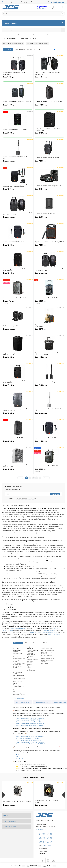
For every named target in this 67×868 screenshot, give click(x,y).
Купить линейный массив (17, 673)
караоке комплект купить (23, 702)
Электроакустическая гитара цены (19, 648)
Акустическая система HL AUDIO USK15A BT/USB (30, 718)
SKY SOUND (19, 759)
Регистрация (60, 2)
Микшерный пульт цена (33, 660)
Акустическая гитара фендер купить (47, 656)
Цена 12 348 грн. (18, 275)
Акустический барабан (47, 649)
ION (17, 757)
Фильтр (8, 50)
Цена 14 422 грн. (49, 359)
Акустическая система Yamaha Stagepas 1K (29, 722)
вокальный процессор (60, 702)
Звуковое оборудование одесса (33, 667)
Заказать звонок (41, 9)
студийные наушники (34, 632)
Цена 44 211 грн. (49, 191)
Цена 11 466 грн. (49, 443)
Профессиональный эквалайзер (32, 648)
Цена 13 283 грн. (49, 107)
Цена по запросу (18, 163)
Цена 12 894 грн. (18, 191)
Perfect (18, 755)
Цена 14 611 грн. (18, 107)
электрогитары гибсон (49, 625)
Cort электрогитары (18, 653)
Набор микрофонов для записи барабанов (19, 664)
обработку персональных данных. (26, 499)
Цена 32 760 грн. (18, 443)
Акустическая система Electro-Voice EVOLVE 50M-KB (31, 726)
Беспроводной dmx (18, 685)
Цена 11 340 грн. (18, 387)
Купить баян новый (18, 655)
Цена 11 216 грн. (49, 79)
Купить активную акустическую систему (19, 694)
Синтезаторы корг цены (48, 659)
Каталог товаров (33, 23)
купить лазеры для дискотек (18, 629)
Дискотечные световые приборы (19, 679)
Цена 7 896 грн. (49, 163)
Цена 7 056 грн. (49, 247)
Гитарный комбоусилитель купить (19, 658)
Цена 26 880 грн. (18, 135)
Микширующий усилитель (17, 651)
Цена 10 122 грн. (18, 415)
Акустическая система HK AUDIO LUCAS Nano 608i (30, 724)
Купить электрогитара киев (19, 691)
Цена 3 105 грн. (49, 303)
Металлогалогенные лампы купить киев (18, 687)
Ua (52, 2)
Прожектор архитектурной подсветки (31, 655)
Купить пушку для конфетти (18, 667)
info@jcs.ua (47, 846)
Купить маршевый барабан (18, 661)
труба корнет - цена (48, 630)
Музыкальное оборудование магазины (31, 663)
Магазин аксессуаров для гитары (47, 661)
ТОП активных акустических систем (13, 44)
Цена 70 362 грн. (49, 387)
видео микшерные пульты (50, 632)
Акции (18, 2)
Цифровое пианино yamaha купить (32, 670)
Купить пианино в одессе (17, 682)
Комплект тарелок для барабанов (33, 651)
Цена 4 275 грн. (49, 331)
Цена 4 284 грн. (49, 471)
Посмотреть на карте (42, 829)
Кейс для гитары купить (48, 650)
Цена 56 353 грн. (18, 359)
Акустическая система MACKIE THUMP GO (28, 720)
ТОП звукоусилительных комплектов (37, 44)
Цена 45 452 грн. (49, 135)
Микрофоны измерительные (45, 664)
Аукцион (11, 2)
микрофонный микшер (42, 702)
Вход (55, 2)
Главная (4, 2)
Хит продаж (25, 2)
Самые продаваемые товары (33, 777)
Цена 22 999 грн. (49, 219)
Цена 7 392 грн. (18, 79)
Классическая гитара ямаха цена (47, 653)
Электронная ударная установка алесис (19, 676)
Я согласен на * (22, 499)
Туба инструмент (32, 658)
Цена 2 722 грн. (18, 303)
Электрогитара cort (46, 647)
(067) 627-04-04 (42, 7)
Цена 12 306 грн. (18, 247)
